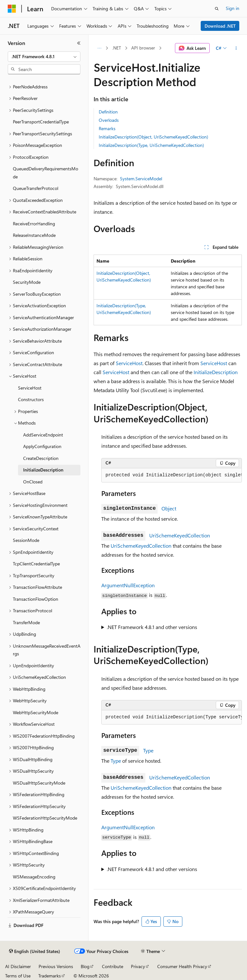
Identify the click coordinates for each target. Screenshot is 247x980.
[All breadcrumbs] (99, 48)
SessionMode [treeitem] (26, 540)
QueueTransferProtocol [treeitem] (36, 188)
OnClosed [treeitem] (33, 482)
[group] (172, 475)
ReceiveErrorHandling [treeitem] (34, 224)
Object (169, 508)
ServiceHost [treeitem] (30, 388)
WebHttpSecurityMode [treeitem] (36, 712)
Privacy (138, 966)
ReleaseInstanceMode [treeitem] (34, 235)
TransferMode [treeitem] (26, 622)
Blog (85, 966)
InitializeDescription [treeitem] (43, 470)
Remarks (107, 128)
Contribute (113, 966)
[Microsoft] (12, 9)
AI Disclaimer (18, 966)
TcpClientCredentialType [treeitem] (36, 564)
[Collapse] (79, 43)
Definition (108, 112)
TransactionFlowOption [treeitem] (36, 599)
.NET (117, 48)
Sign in (233, 8)
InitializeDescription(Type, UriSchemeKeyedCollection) (151, 145)
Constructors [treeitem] (31, 399)
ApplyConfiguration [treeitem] (42, 446)
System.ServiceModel (141, 179)
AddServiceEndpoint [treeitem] (43, 435)
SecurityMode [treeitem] (27, 282)
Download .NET (220, 26)
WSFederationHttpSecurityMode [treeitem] (45, 818)
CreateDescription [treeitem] (41, 458)
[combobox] (44, 57)
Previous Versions (56, 966)
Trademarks (50, 976)
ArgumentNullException (128, 585)
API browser (143, 48)
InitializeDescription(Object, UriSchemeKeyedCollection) (153, 137)
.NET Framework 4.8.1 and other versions (152, 627)
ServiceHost (129, 363)
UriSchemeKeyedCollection (180, 535)
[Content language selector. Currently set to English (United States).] (35, 951)
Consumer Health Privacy (182, 966)
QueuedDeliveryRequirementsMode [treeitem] (46, 173)
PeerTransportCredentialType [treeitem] (41, 122)
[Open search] (217, 9)
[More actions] (236, 48)
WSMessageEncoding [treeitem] (34, 877)
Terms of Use (18, 976)
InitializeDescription (216, 372)
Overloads (109, 120)
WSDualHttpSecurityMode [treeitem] (39, 783)
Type (148, 750)
